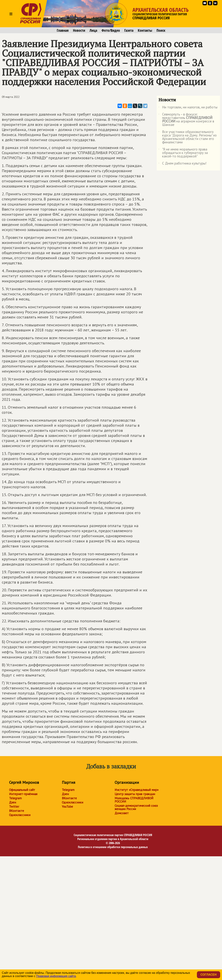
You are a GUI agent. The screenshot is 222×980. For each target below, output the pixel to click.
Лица (93, 30)
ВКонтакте (17, 811)
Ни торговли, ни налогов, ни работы (188, 108)
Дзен (13, 802)
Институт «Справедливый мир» (137, 790)
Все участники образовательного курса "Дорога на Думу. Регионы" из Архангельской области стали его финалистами (188, 137)
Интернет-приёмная (23, 794)
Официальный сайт (22, 790)
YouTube (67, 807)
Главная (63, 30)
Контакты (145, 30)
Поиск (161, 30)
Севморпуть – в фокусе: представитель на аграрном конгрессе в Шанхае (186, 120)
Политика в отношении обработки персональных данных (113, 847)
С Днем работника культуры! (183, 164)
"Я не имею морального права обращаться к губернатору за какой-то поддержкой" (183, 153)
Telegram (15, 798)
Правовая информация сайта (56, 976)
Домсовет (122, 813)
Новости (79, 30)
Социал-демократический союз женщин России (136, 807)
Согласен (209, 975)
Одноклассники (20, 815)
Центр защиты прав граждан (135, 794)
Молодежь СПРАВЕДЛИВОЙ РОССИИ (134, 800)
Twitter (14, 807)
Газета (129, 30)
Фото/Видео (111, 30)
